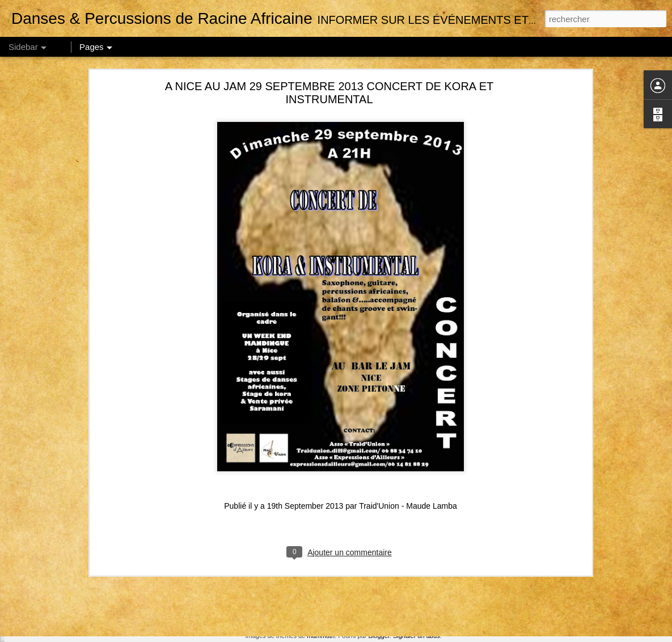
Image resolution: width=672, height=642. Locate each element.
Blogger (379, 636)
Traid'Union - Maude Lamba (408, 399)
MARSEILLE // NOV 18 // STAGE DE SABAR (96, 554)
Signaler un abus (417, 636)
